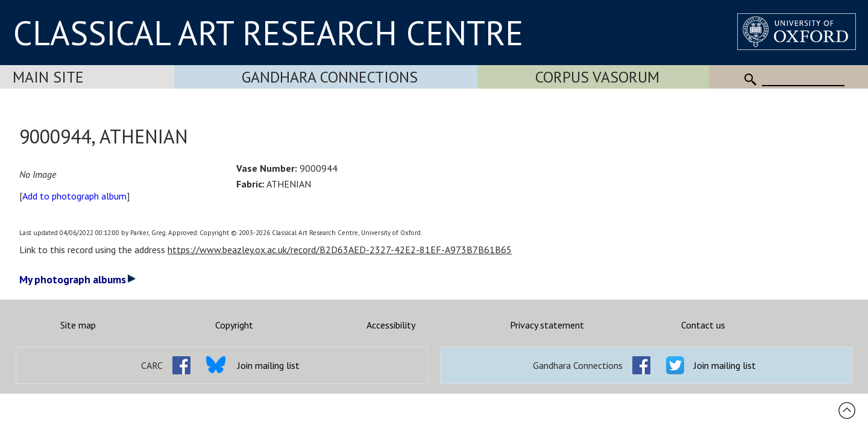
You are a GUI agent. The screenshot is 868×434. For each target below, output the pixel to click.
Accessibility (391, 325)
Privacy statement (547, 325)
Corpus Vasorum (597, 77)
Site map (78, 325)
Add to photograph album (74, 196)
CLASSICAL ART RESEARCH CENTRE (268, 33)
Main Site (48, 77)
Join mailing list (269, 365)
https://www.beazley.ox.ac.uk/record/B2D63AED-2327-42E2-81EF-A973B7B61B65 (340, 250)
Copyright (234, 325)
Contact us (703, 325)
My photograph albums (77, 279)
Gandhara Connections (330, 77)
